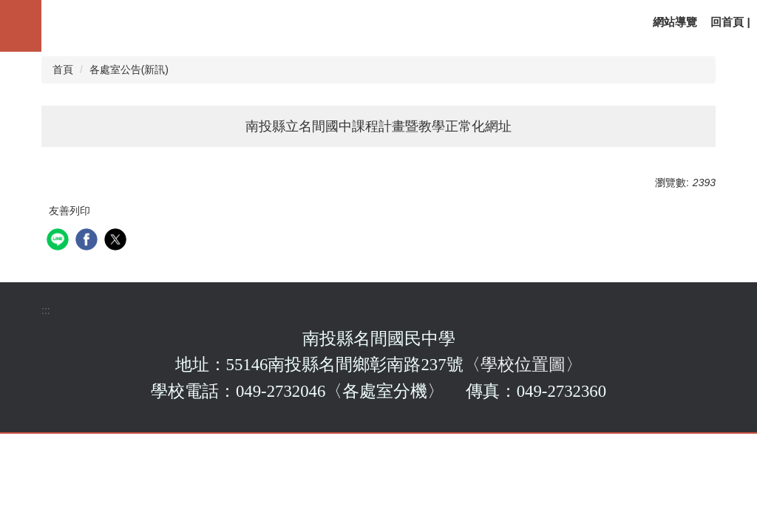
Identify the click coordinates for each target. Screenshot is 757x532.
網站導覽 (675, 22)
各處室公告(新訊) (129, 69)
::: (46, 310)
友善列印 (69, 211)
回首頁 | (730, 22)
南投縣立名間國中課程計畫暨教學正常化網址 (378, 126)
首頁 (63, 69)
